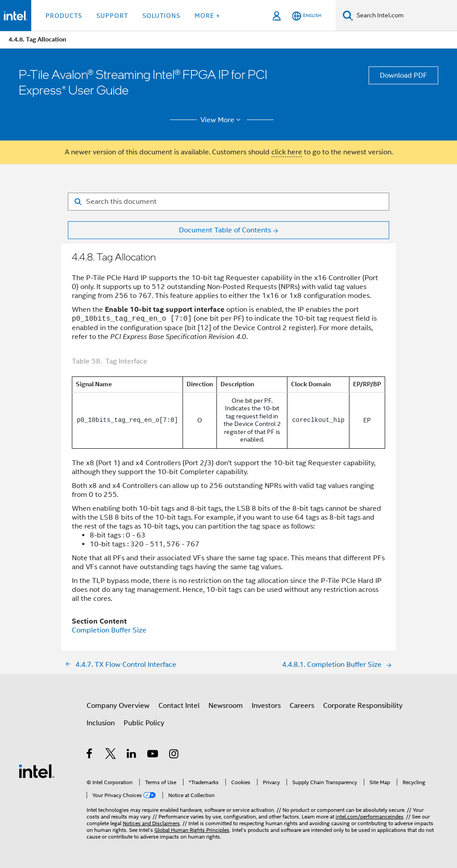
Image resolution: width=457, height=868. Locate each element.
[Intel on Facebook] (90, 755)
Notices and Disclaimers (151, 823)
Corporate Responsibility (363, 706)
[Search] (348, 15)
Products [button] (64, 16)
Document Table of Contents (225, 230)
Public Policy (144, 723)
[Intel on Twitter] (111, 755)
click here (287, 152)
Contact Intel (179, 706)
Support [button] (112, 16)
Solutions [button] (161, 16)
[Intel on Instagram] (174, 755)
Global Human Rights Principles (192, 830)
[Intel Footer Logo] (37, 771)
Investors (266, 706)
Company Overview (118, 706)
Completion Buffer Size (109, 630)
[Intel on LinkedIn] (132, 755)
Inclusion (101, 723)
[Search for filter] (228, 202)
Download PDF (403, 75)
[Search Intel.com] (405, 16)
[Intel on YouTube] (153, 755)
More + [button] (207, 16)
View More (222, 120)
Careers (302, 706)
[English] (307, 16)
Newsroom (226, 706)
